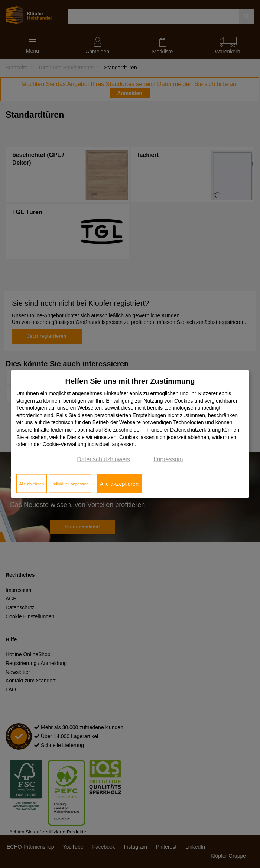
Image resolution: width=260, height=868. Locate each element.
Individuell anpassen (70, 484)
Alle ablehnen (32, 484)
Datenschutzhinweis (103, 459)
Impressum (168, 459)
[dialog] (130, 434)
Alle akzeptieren (119, 484)
